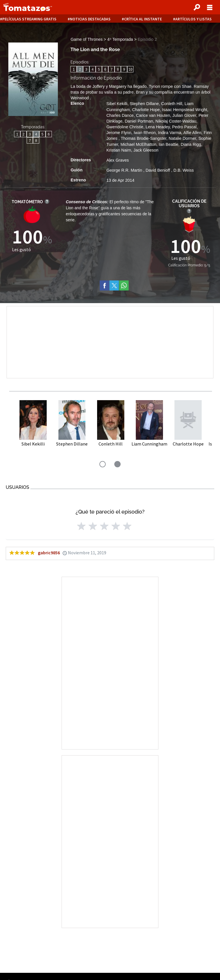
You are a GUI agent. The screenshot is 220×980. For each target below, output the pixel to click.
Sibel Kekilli (117, 104)
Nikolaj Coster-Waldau (176, 121)
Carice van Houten (153, 115)
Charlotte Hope (146, 110)
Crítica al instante (143, 19)
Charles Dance (120, 115)
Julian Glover (184, 115)
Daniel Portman (139, 121)
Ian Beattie (169, 144)
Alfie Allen (192, 133)
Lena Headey (158, 127)
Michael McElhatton (138, 144)
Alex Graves (117, 160)
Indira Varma (169, 133)
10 (130, 69)
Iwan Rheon (145, 133)
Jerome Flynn (119, 133)
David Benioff (158, 170)
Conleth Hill (172, 104)
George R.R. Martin (125, 170)
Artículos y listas (194, 19)
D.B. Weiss (184, 170)
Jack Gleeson (146, 150)
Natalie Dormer (182, 138)
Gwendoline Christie (125, 127)
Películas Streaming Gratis (29, 19)
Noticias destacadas (90, 19)
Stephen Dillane (144, 104)
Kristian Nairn (119, 150)
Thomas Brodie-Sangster (144, 138)
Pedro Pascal (184, 127)
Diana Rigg (191, 144)
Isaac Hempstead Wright (185, 110)
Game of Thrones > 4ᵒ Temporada (102, 39)
